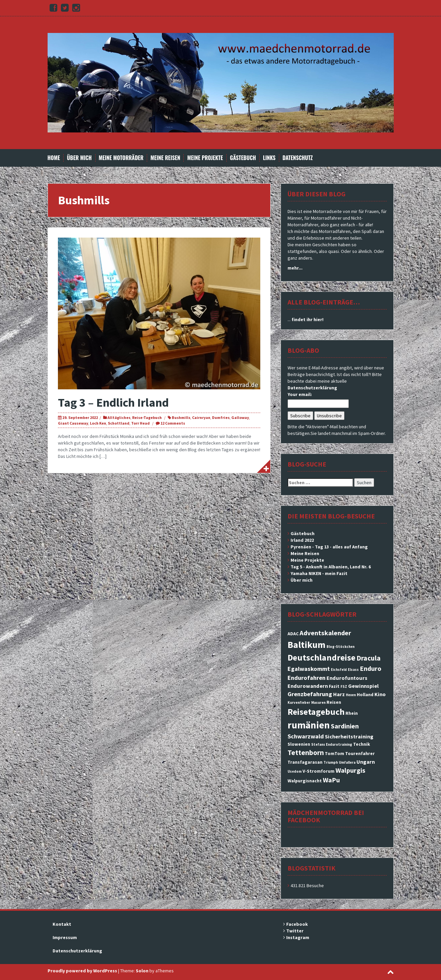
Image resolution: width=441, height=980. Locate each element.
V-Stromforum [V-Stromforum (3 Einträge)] (319, 771)
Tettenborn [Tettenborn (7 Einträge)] (306, 753)
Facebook (297, 924)
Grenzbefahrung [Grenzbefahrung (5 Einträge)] (310, 694)
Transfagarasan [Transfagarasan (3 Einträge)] (305, 762)
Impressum (65, 937)
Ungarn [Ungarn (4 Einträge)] (366, 762)
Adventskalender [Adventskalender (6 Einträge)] (325, 633)
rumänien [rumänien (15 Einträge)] (309, 725)
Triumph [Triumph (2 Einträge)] (331, 763)
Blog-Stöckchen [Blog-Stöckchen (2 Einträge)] (340, 647)
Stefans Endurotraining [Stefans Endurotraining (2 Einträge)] (332, 745)
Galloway (240, 417)
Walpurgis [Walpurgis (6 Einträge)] (350, 770)
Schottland (119, 423)
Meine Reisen (165, 158)
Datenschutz (298, 158)
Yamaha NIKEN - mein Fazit (319, 573)
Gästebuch (243, 158)
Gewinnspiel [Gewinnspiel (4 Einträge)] (363, 686)
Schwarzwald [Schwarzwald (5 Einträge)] (306, 736)
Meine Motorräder (121, 158)
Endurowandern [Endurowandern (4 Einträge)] (308, 686)
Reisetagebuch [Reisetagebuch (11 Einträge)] (316, 712)
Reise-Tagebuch (147, 417)
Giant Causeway (73, 423)
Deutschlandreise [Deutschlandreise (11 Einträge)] (322, 657)
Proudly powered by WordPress (82, 971)
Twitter (295, 931)
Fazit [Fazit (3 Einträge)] (334, 686)
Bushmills (181, 417)
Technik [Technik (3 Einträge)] (362, 744)
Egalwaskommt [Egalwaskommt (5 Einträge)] (309, 669)
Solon (142, 971)
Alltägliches (119, 417)
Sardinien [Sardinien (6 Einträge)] (345, 726)
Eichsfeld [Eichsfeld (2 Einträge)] (339, 670)
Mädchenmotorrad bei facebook (326, 816)
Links (269, 158)
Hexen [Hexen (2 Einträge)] (351, 695)
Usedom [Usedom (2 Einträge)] (295, 772)
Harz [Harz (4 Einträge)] (339, 694)
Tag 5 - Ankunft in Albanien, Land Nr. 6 (331, 567)
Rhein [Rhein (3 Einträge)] (352, 713)
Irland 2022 (302, 540)
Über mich (79, 158)
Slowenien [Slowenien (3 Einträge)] (299, 744)
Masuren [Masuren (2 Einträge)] (318, 703)
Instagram (298, 937)
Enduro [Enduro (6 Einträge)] (371, 669)
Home (54, 158)
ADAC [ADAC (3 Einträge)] (293, 634)
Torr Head (140, 423)
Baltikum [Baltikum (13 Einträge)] (307, 645)
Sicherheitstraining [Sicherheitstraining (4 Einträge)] (349, 736)
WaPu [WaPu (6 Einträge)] (331, 780)
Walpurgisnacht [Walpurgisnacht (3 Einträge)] (305, 781)
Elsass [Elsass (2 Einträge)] (353, 670)
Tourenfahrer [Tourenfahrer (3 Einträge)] (360, 753)
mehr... (295, 268)
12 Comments (173, 423)
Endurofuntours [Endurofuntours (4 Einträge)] (347, 678)
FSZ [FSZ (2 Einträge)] (344, 687)
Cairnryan (201, 417)
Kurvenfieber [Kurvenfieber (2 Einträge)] (299, 703)
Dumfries (221, 417)
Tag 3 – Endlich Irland (113, 402)
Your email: (300, 394)
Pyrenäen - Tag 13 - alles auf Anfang (329, 547)
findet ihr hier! (308, 319)
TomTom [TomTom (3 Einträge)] (334, 753)
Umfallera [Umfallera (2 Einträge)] (347, 763)
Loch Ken (98, 423)
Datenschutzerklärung (312, 388)
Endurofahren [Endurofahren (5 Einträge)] (307, 678)
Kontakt (62, 924)
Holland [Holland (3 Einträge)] (365, 694)
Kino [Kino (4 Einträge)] (380, 694)
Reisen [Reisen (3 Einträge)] (334, 702)
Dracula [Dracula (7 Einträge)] (369, 658)
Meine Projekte (205, 158)
